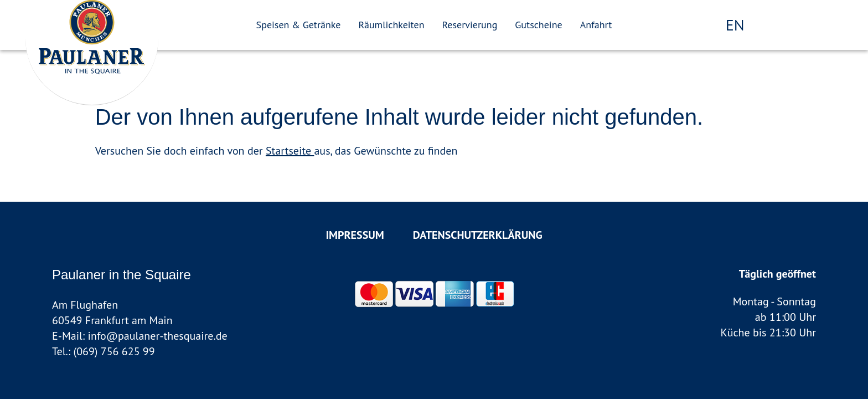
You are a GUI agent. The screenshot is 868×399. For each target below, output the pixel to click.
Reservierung (470, 25)
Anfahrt (596, 25)
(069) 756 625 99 (114, 351)
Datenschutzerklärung (478, 235)
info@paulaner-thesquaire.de (158, 336)
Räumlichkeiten (391, 25)
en (735, 25)
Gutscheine (538, 25)
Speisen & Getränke (299, 25)
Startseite (290, 151)
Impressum (355, 235)
